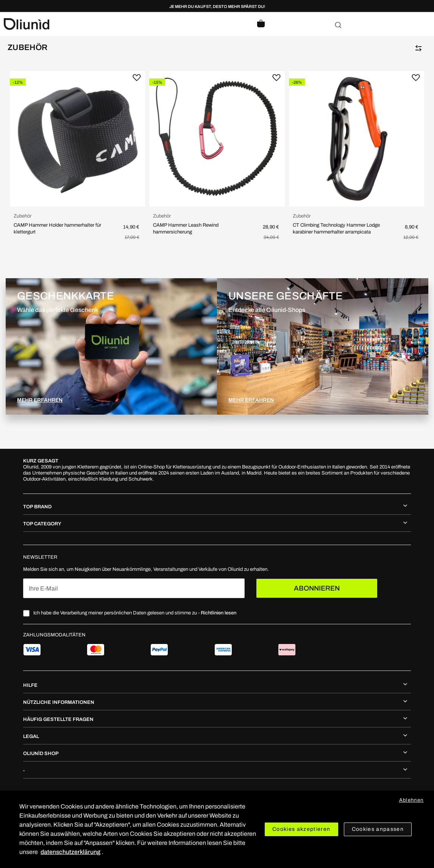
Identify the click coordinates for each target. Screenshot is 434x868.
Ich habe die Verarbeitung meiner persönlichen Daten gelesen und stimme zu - (135, 613)
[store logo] (110, 24)
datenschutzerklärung (70, 852)
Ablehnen (411, 800)
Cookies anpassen (378, 829)
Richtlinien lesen (219, 613)
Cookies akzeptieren (301, 829)
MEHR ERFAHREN (40, 400)
